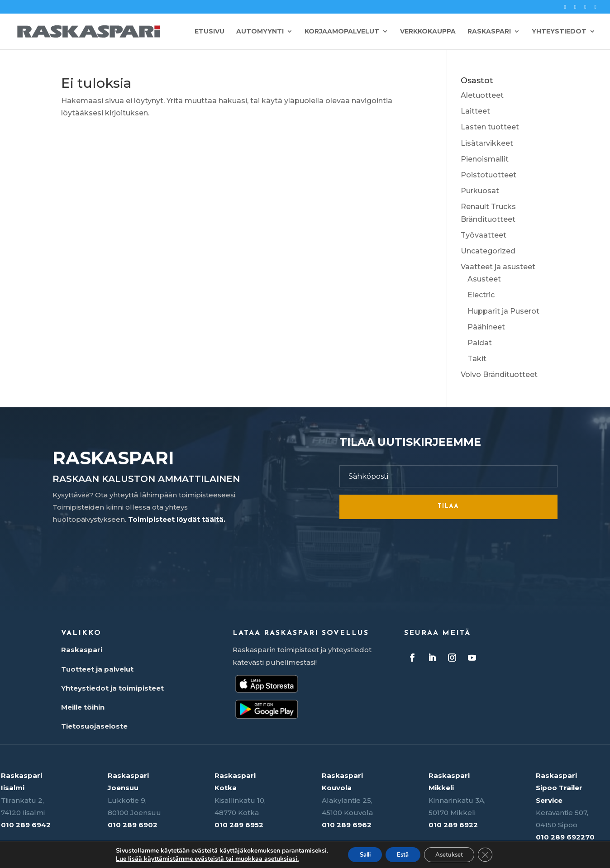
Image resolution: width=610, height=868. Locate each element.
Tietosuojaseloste (94, 726)
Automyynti (260, 32)
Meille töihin (83, 707)
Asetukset (454, 854)
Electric (481, 295)
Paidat (480, 343)
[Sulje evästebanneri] (494, 854)
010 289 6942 (26, 825)
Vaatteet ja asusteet (498, 267)
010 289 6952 (239, 825)
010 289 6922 (453, 825)
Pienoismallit (485, 159)
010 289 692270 (565, 837)
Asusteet (484, 279)
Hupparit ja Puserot (503, 311)
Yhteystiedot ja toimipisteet (112, 688)
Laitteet (475, 111)
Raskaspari (489, 32)
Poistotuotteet (488, 175)
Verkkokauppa (428, 32)
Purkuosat (480, 191)
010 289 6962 (347, 825)
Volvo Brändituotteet (499, 374)
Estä (402, 854)
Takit (477, 359)
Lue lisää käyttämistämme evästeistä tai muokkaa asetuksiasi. (198, 858)
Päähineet (486, 327)
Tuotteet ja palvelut (97, 669)
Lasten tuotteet (490, 127)
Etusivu (210, 32)
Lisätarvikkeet (487, 143)
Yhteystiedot (559, 32)
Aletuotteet (482, 95)
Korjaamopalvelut (342, 32)
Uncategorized (488, 251)
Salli (359, 854)
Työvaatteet (484, 235)
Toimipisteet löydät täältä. (177, 519)
